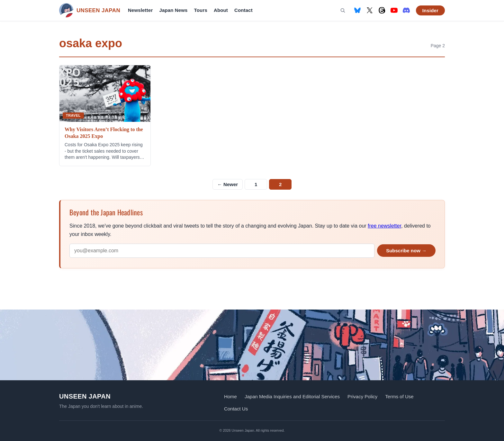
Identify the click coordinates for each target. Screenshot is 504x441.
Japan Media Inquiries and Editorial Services (292, 396)
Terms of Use (399, 396)
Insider (430, 10)
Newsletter (140, 10)
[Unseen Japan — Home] (90, 10)
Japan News (173, 10)
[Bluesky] (357, 10)
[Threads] (382, 10)
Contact (243, 10)
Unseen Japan (85, 396)
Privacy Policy (362, 396)
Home (230, 396)
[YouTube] (394, 10)
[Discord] (406, 10)
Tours (201, 10)
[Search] (343, 10)
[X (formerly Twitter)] (370, 10)
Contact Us (236, 409)
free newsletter (384, 226)
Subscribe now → (406, 251)
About (221, 10)
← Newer (228, 184)
